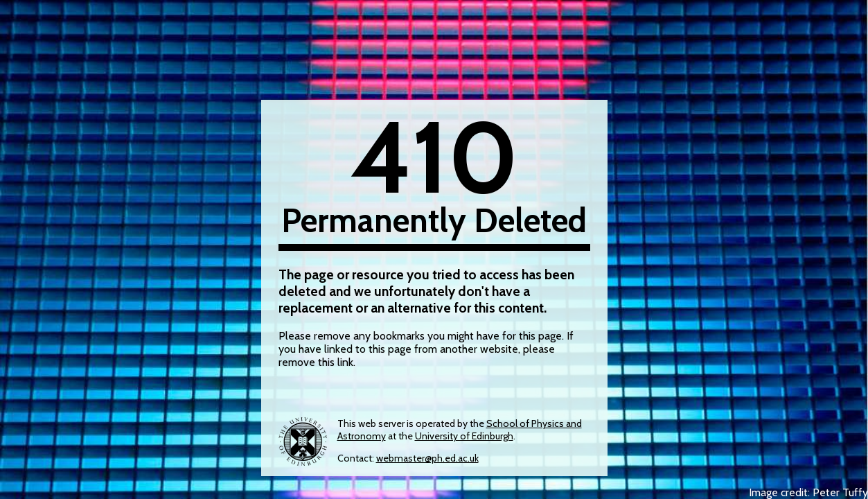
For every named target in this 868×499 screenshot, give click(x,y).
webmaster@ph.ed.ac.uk (427, 458)
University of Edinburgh (464, 436)
